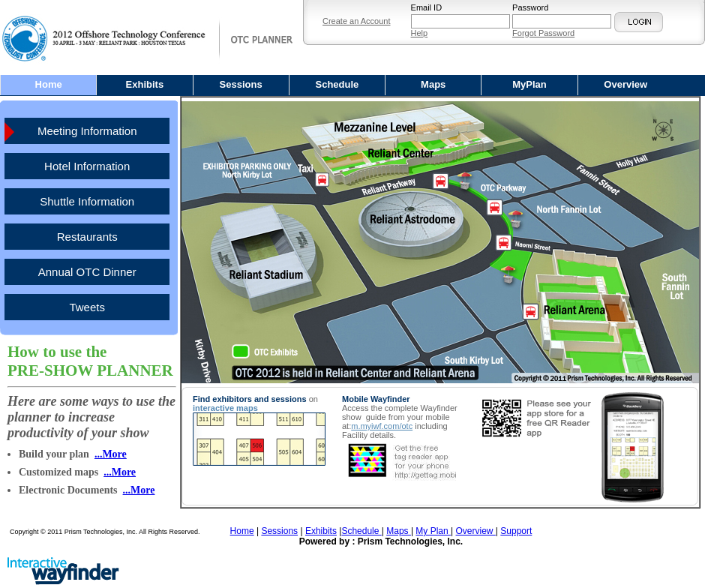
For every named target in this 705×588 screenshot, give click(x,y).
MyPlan (529, 84)
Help (420, 33)
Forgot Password (543, 33)
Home (49, 84)
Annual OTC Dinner (87, 272)
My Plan (433, 531)
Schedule (337, 84)
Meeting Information (87, 131)
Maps (433, 84)
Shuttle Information (87, 201)
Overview (625, 84)
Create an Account (357, 21)
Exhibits (145, 84)
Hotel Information (87, 166)
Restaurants (87, 237)
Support (516, 531)
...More (111, 454)
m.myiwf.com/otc (382, 426)
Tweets (87, 307)
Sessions (241, 84)
